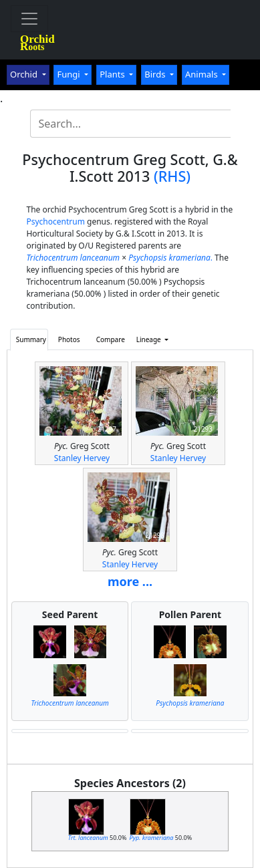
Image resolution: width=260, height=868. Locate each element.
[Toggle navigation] (29, 19)
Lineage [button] (150, 339)
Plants (113, 74)
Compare (111, 339)
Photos (69, 339)
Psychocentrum (55, 222)
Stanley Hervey (82, 458)
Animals (203, 74)
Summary (31, 339)
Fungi (70, 74)
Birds (156, 74)
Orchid (25, 74)
